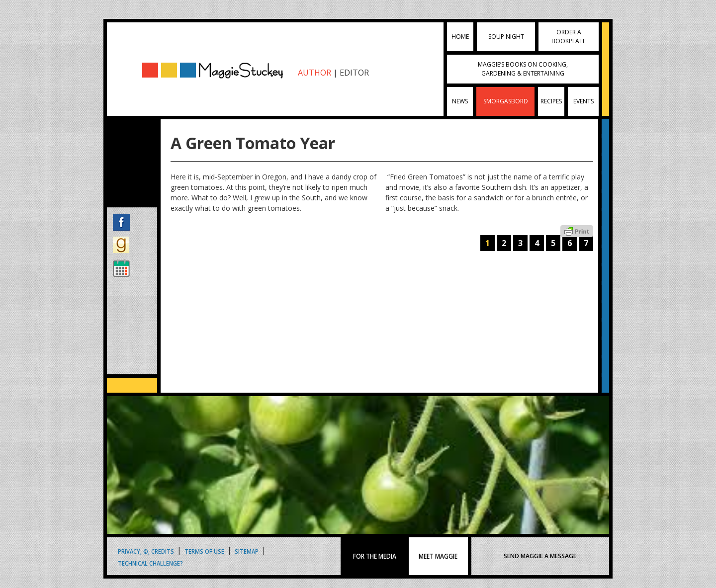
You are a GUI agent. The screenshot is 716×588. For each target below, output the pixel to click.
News (460, 101)
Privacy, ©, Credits (146, 551)
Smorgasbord (506, 101)
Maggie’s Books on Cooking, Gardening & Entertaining (523, 69)
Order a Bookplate (569, 37)
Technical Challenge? (150, 563)
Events (583, 101)
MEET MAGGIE (438, 556)
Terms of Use (204, 551)
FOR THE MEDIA (375, 556)
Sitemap (247, 551)
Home (460, 37)
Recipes (551, 101)
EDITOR (354, 73)
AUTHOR (314, 73)
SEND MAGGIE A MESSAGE (540, 556)
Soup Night (506, 37)
